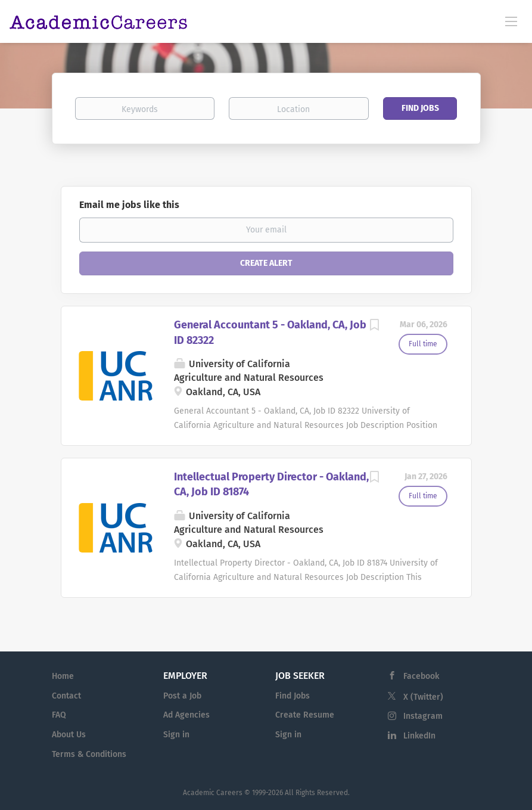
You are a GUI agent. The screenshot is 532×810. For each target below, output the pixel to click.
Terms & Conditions (89, 754)
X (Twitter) (423, 697)
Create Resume (305, 715)
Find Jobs (420, 108)
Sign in (176, 735)
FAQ (59, 715)
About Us (69, 735)
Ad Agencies (186, 715)
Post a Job (182, 696)
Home (63, 676)
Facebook (421, 676)
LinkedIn (419, 736)
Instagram (423, 716)
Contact (66, 696)
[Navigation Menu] (511, 21)
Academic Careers (213, 793)
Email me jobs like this (129, 205)
